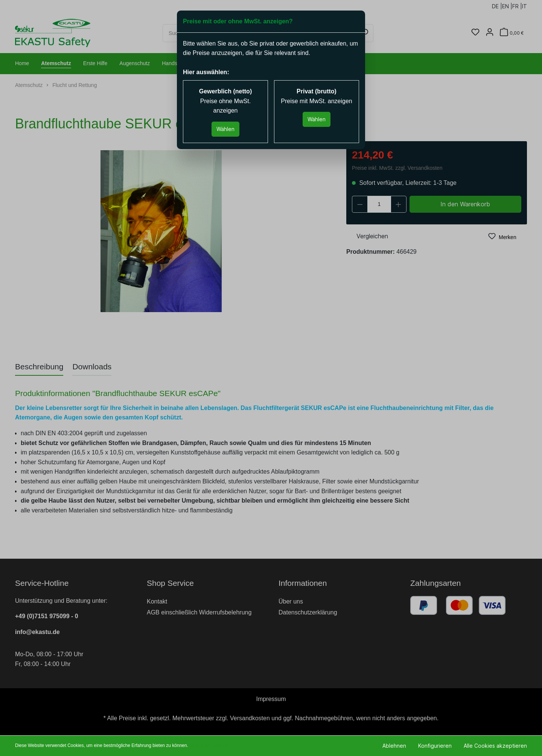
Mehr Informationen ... (211, 745)
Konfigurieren (435, 746)
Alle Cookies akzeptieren (495, 746)
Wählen (225, 129)
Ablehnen (394, 746)
